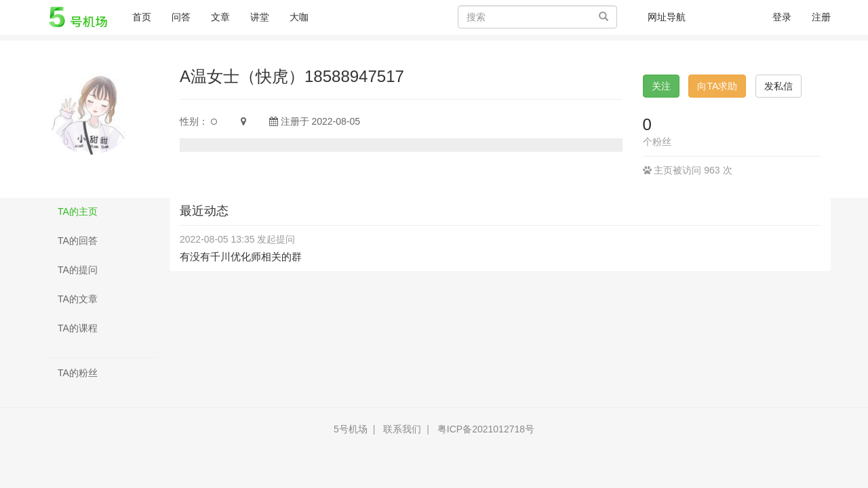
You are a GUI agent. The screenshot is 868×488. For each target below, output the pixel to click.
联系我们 (402, 429)
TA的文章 (78, 299)
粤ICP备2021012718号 (486, 429)
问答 (181, 17)
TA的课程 (78, 328)
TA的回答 (78, 241)
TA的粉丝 (78, 373)
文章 (220, 17)
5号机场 (351, 429)
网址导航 (667, 17)
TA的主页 (78, 211)
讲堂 (260, 17)
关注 (661, 86)
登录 (782, 17)
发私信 (778, 86)
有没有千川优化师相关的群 (241, 257)
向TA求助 (717, 86)
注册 (821, 17)
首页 (147, 16)
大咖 (299, 17)
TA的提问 (78, 270)
